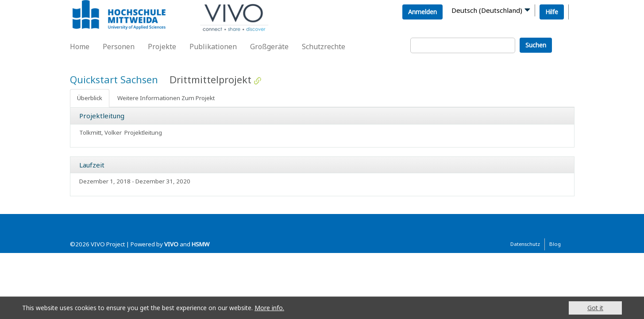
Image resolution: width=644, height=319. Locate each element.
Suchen (536, 45)
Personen (119, 47)
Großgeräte (269, 47)
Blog (555, 244)
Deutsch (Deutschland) (487, 10)
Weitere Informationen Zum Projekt (166, 98)
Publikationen (213, 47)
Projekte (162, 47)
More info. (269, 308)
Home (80, 47)
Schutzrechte (324, 47)
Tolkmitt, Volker (100, 132)
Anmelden (422, 12)
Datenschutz (525, 244)
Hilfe (552, 12)
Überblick (90, 98)
